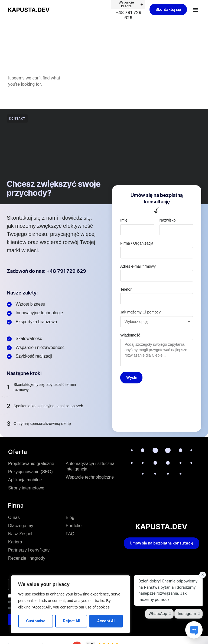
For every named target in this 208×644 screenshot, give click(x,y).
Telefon (126, 289)
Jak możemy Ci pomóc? (140, 312)
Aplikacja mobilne (25, 480)
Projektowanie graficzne (31, 464)
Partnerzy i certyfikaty (29, 550)
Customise (36, 621)
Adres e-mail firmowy (138, 266)
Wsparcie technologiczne (90, 477)
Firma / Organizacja (137, 243)
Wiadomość (130, 335)
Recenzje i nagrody (27, 558)
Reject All (71, 621)
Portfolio (74, 526)
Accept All (106, 621)
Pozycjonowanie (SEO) (30, 472)
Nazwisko (168, 220)
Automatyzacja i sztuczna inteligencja (90, 466)
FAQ (70, 534)
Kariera (15, 542)
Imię (124, 220)
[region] (70, 604)
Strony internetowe (26, 488)
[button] (195, 10)
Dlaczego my (21, 526)
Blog (70, 518)
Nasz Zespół (20, 534)
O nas (14, 518)
